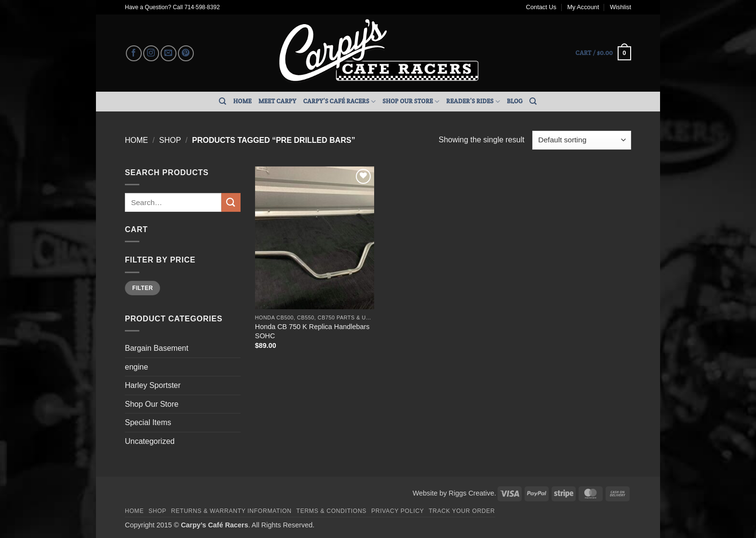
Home (243, 101)
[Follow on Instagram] (151, 53)
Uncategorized (150, 441)
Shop (170, 140)
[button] (603, 54)
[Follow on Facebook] (134, 53)
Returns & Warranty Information (231, 511)
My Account (583, 7)
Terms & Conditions (332, 511)
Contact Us (541, 7)
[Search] (223, 101)
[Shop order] (582, 140)
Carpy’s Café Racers (340, 102)
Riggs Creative (472, 493)
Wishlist (621, 7)
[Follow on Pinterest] (186, 53)
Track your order (462, 511)
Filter (142, 288)
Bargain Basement (157, 348)
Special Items (148, 422)
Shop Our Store (411, 102)
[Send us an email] (169, 53)
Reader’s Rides (473, 102)
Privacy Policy (398, 511)
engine (136, 367)
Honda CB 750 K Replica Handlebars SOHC (312, 331)
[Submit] (231, 202)
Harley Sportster (153, 385)
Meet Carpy (277, 101)
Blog (515, 101)
